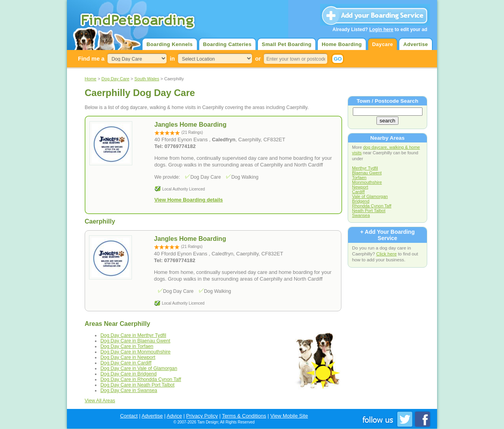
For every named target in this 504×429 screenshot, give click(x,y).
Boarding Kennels (170, 44)
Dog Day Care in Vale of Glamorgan (139, 368)
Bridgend (361, 201)
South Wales (147, 79)
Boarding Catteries (227, 44)
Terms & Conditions (244, 416)
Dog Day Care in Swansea (129, 390)
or (258, 59)
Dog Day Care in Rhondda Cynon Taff (141, 379)
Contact (129, 416)
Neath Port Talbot (369, 211)
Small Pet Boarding (287, 44)
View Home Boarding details (189, 200)
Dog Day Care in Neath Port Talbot (137, 385)
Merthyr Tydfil (365, 168)
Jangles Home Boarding (190, 239)
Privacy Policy (202, 416)
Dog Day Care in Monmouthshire (135, 352)
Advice (174, 416)
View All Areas (100, 401)
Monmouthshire (367, 182)
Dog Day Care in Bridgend (129, 374)
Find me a (91, 59)
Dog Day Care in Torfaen (127, 346)
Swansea (361, 215)
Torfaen (359, 178)
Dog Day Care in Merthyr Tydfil (133, 335)
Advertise (416, 44)
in (172, 59)
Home (91, 79)
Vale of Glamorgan (370, 196)
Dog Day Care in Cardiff (126, 363)
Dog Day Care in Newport (128, 357)
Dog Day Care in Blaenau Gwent (135, 341)
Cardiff (358, 192)
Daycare (383, 44)
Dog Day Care (116, 79)
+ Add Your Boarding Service (387, 235)
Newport (360, 187)
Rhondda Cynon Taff (372, 206)
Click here (387, 254)
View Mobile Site (289, 416)
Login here (381, 30)
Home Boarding (342, 44)
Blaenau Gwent (367, 173)
